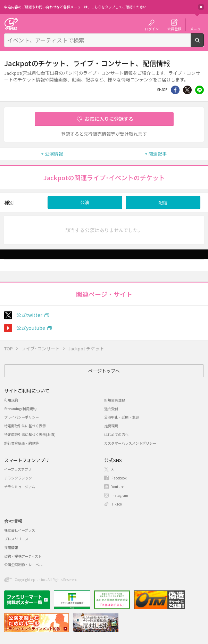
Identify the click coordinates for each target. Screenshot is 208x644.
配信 (163, 202)
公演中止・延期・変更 (122, 417)
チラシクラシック (18, 478)
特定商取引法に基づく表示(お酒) (30, 434)
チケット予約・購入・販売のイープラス (11, 24)
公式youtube (31, 328)
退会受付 (111, 409)
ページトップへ (104, 371)
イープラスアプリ (18, 469)
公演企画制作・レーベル (23, 565)
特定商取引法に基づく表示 (25, 426)
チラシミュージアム (20, 487)
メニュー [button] (197, 29)
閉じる (201, 7)
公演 (85, 202)
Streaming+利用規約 (20, 409)
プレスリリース (16, 539)
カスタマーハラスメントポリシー (130, 443)
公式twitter (29, 315)
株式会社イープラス (20, 530)
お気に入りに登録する (109, 119)
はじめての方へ (116, 434)
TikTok (117, 504)
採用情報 (11, 547)
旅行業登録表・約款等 (22, 443)
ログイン (152, 29)
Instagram (120, 495)
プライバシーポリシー (22, 417)
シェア (175, 90)
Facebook (119, 478)
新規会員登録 (115, 400)
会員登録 (174, 29)
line (199, 90)
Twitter (187, 90)
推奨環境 (111, 426)
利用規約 (11, 400)
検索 (204, 44)
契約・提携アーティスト (23, 556)
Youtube (118, 487)
